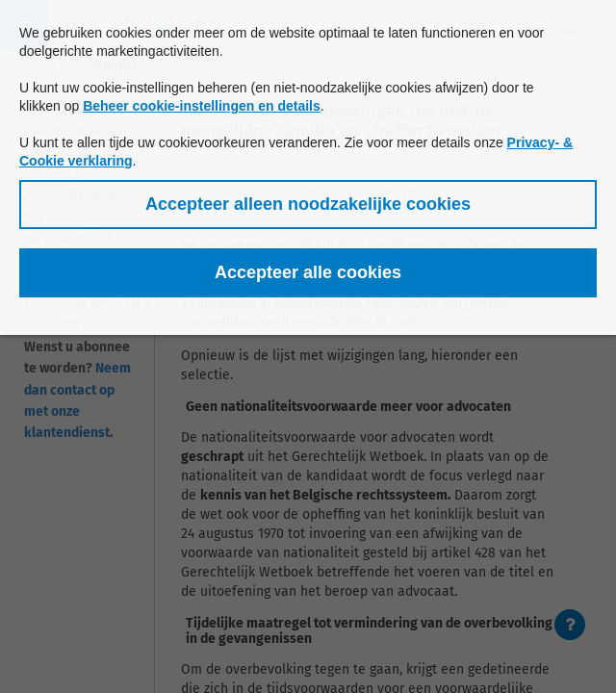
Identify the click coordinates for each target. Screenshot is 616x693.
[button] (308, 205)
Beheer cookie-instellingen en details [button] (202, 106)
